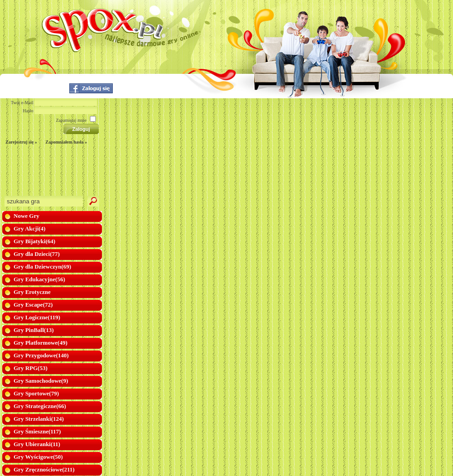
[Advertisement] (44, 173)
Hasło (28, 111)
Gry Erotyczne (32, 292)
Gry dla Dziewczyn (42, 267)
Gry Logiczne (37, 317)
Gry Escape (33, 305)
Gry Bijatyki (34, 241)
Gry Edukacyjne (39, 279)
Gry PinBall (34, 330)
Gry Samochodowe (41, 381)
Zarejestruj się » (21, 142)
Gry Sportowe (36, 393)
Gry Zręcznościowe (44, 469)
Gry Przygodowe (41, 355)
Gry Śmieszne (37, 431)
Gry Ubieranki (37, 444)
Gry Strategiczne (40, 406)
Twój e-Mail (22, 103)
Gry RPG (31, 368)
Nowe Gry (27, 216)
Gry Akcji (29, 228)
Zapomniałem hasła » (66, 142)
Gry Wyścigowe (38, 457)
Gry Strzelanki (39, 419)
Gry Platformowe (41, 343)
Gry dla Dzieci (37, 254)
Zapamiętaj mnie (71, 120)
